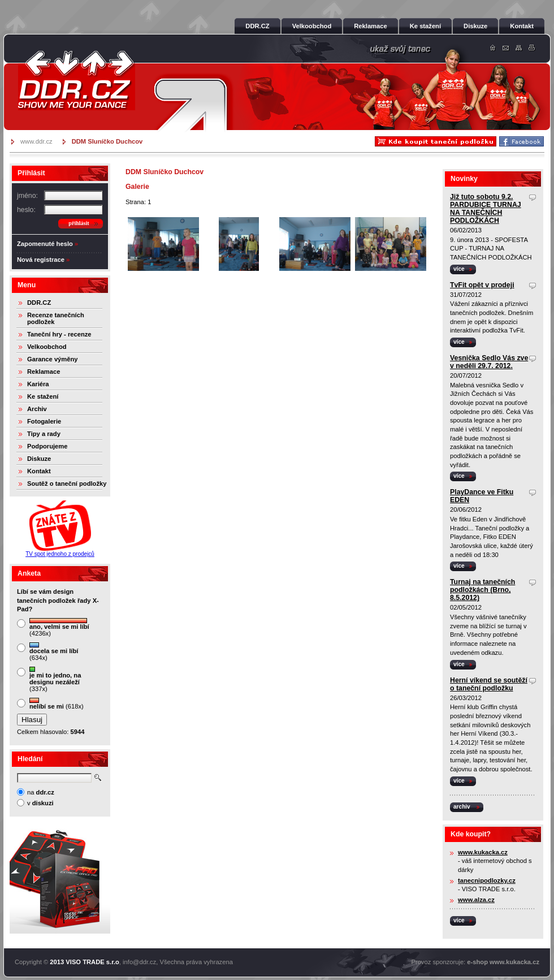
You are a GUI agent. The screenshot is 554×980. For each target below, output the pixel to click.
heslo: (26, 210)
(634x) (54, 652)
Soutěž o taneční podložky (67, 483)
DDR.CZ (39, 303)
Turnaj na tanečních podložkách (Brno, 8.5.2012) (482, 590)
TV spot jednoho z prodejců (60, 554)
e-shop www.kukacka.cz (503, 962)
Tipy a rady (44, 434)
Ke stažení (43, 396)
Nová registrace (41, 260)
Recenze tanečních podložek (56, 318)
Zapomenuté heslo (45, 244)
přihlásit (79, 223)
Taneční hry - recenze (59, 334)
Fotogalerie (44, 421)
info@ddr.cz (139, 962)
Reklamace (44, 372)
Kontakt (39, 471)
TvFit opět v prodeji (482, 285)
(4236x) (59, 627)
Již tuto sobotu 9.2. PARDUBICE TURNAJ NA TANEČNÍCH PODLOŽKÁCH (486, 209)
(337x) (55, 679)
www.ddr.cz (36, 141)
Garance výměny (53, 359)
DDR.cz (76, 80)
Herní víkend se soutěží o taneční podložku (489, 684)
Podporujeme (47, 446)
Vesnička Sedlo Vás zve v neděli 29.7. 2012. (489, 362)
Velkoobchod (47, 347)
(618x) (57, 704)
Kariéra (38, 384)
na (41, 792)
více (459, 269)
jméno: (27, 196)
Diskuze (39, 459)
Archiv (37, 409)
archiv (462, 807)
